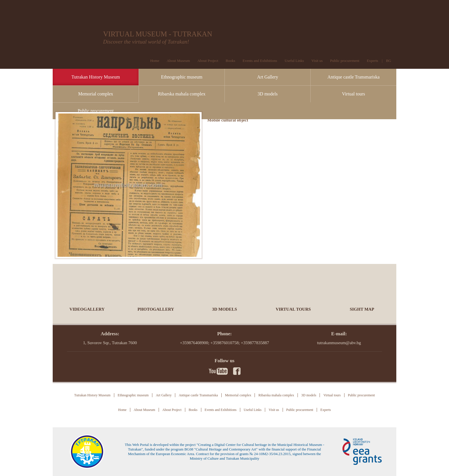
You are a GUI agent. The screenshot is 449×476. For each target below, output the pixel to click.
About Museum (178, 61)
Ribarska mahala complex (182, 94)
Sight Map (362, 309)
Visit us (317, 61)
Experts (373, 61)
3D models (268, 94)
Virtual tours (353, 94)
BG (389, 61)
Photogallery (156, 309)
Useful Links (294, 61)
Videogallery (87, 309)
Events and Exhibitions (260, 61)
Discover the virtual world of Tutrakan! (146, 42)
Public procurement (96, 111)
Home (155, 61)
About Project (208, 61)
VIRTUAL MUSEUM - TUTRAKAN (158, 34)
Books (230, 61)
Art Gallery (268, 77)
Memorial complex (96, 94)
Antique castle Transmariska (353, 77)
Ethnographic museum (182, 77)
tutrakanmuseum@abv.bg (339, 343)
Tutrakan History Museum (95, 77)
